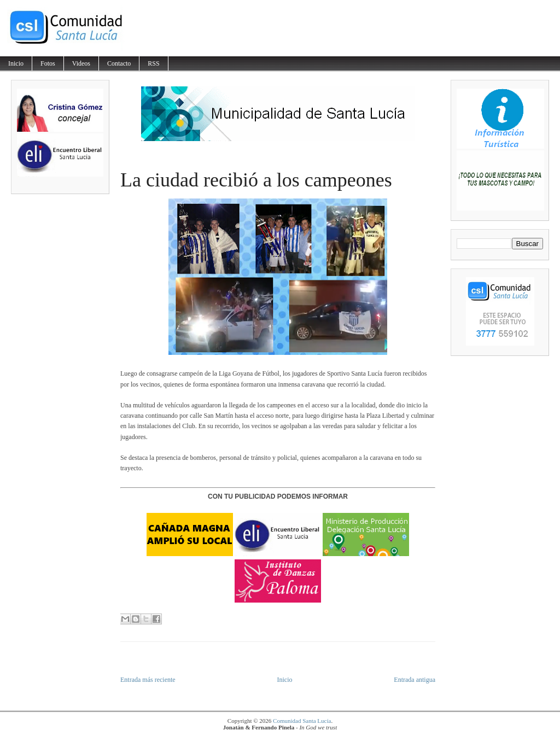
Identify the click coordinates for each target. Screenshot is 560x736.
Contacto (119, 63)
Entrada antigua (415, 680)
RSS (153, 63)
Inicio (16, 63)
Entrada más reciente (148, 680)
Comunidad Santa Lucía (302, 721)
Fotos (48, 63)
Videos (81, 63)
